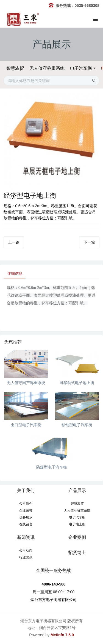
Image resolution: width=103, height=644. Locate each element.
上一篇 (14, 242)
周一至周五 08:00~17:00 (54, 592)
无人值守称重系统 (47, 68)
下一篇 (89, 242)
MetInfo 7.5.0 (62, 635)
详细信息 (15, 273)
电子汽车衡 (81, 68)
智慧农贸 (15, 68)
